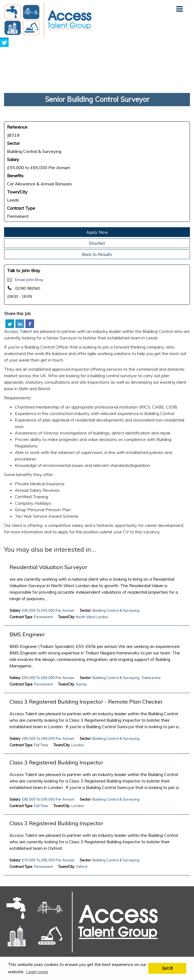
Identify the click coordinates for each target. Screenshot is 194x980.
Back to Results (97, 254)
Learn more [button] (37, 972)
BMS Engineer (27, 634)
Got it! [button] (167, 968)
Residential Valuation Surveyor (48, 567)
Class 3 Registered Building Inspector (56, 762)
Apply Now (97, 232)
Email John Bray (29, 280)
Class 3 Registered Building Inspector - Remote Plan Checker (86, 702)
